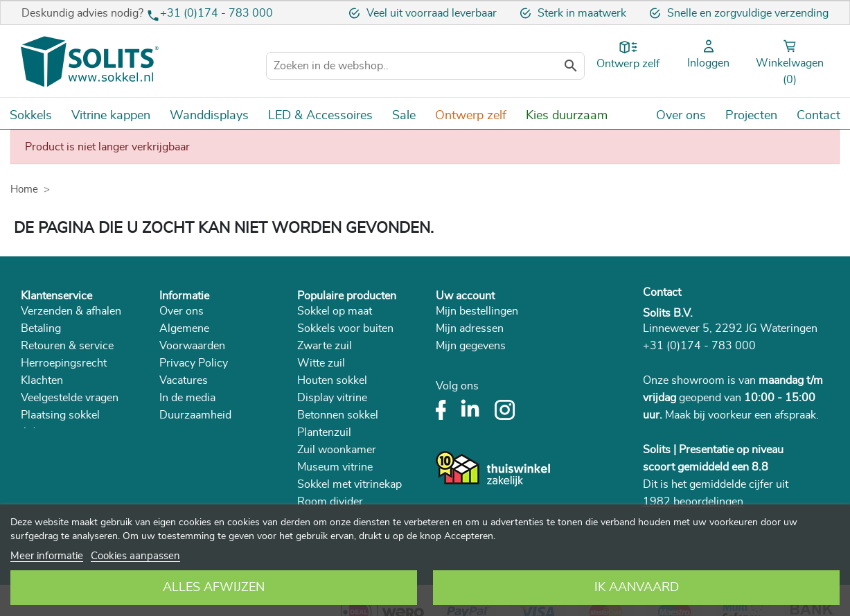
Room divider (330, 502)
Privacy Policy (194, 363)
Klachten (42, 380)
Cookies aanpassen (135, 556)
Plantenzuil (324, 432)
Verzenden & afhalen (71, 311)
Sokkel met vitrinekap (349, 484)
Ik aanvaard (637, 588)
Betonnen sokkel (338, 415)
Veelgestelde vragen (70, 398)
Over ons (181, 311)
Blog (171, 450)
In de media (187, 398)
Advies (38, 432)
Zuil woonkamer (337, 450)
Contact (662, 292)
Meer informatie (47, 556)
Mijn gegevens (471, 346)
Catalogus (184, 432)
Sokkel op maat (335, 311)
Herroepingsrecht (64, 363)
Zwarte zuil (325, 346)
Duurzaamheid (195, 415)
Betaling (41, 328)
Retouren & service (67, 346)
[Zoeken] (425, 66)
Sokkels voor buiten (345, 328)
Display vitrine (332, 398)
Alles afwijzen (214, 588)
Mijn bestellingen (477, 311)
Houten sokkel (332, 380)
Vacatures (184, 380)
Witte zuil (321, 363)
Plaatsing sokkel (60, 415)
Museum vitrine (335, 467)
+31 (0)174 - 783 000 (216, 13)
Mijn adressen (470, 328)
